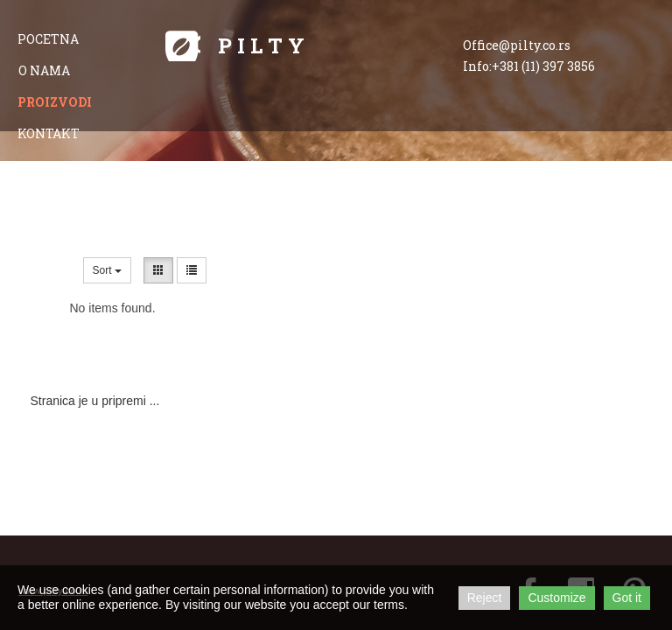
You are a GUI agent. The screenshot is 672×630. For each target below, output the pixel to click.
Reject (485, 598)
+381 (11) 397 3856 (543, 66)
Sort (107, 270)
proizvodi (55, 102)
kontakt (49, 133)
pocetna (48, 39)
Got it (627, 598)
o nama (44, 70)
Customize (556, 598)
